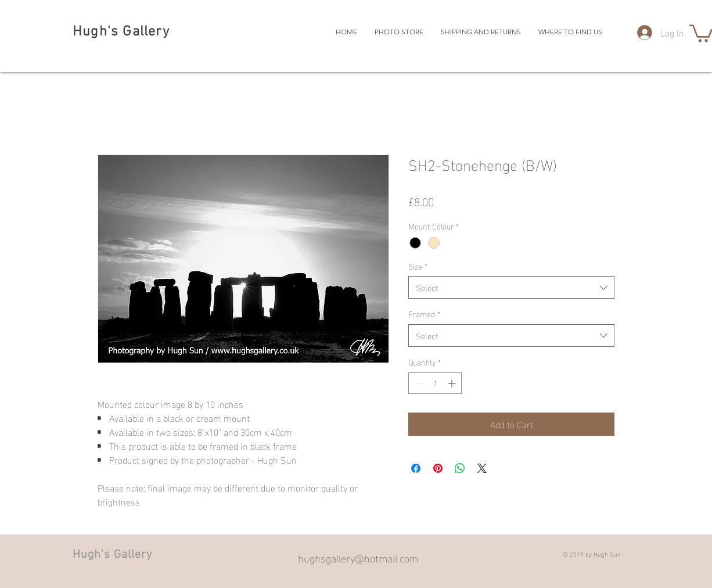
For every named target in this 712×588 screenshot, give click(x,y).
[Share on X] (482, 468)
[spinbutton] (435, 383)
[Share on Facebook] (416, 468)
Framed (424, 314)
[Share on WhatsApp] (460, 468)
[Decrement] (417, 383)
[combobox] (511, 287)
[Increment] (453, 383)
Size (418, 266)
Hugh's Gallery (121, 32)
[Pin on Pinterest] (438, 468)
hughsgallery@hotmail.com (358, 557)
